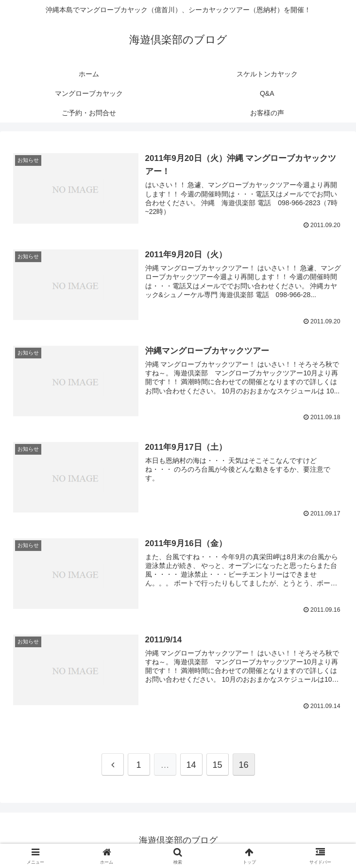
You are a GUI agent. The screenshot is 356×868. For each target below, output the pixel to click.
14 (191, 764)
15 (217, 764)
